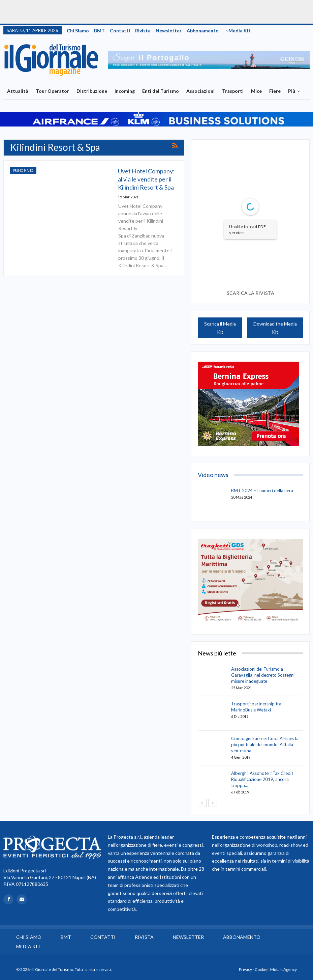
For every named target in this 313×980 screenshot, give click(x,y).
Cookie (261, 969)
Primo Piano (23, 171)
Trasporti (233, 91)
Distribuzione (92, 91)
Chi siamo (78, 31)
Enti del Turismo (161, 91)
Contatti (120, 31)
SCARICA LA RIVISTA (251, 293)
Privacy (245, 969)
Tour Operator (52, 91)
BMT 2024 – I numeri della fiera (262, 491)
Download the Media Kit (275, 328)
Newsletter (169, 31)
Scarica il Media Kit (220, 328)
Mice (256, 91)
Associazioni (200, 91)
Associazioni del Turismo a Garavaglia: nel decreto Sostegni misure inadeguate (263, 675)
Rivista (143, 31)
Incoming (125, 91)
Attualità (18, 91)
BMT (99, 31)
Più (292, 91)
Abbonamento (203, 31)
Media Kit (240, 31)
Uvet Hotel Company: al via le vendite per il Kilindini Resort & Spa (146, 179)
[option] (209, 60)
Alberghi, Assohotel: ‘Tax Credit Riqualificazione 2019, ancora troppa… (262, 779)
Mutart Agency (284, 969)
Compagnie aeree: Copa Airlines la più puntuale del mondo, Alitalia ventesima (265, 745)
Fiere (275, 91)
